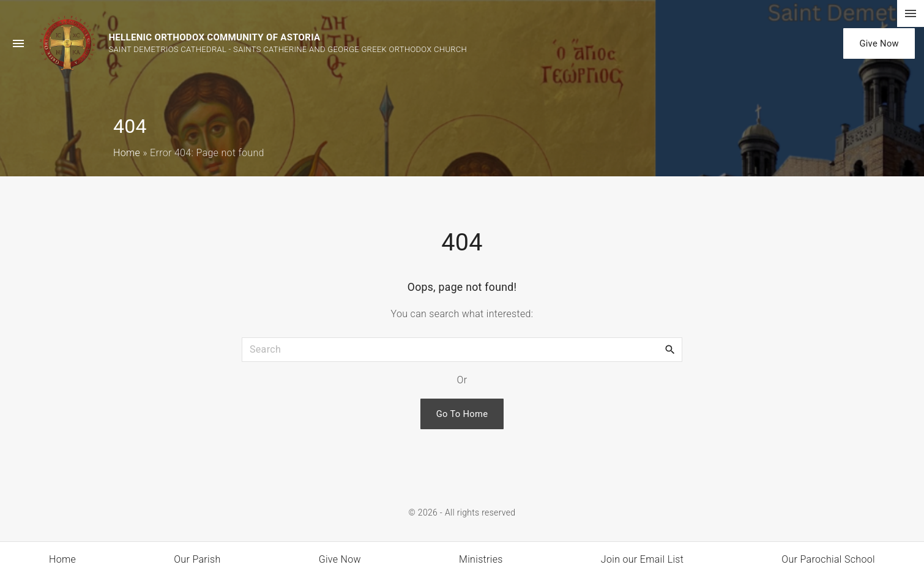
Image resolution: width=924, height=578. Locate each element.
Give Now (879, 43)
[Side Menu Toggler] (18, 43)
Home (127, 153)
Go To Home (462, 414)
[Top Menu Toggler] (911, 13)
